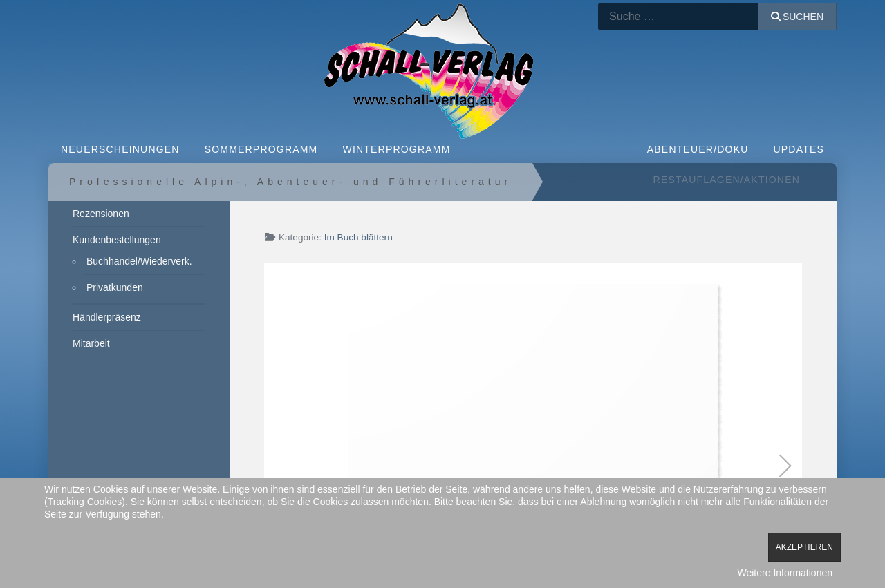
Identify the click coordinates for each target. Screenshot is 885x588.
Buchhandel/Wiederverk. (139, 261)
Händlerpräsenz (107, 317)
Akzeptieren (804, 547)
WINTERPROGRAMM (396, 149)
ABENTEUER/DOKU (698, 149)
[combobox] (678, 17)
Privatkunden (115, 287)
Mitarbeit (91, 343)
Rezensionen (101, 214)
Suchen (797, 17)
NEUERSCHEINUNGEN (120, 149)
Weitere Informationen (785, 573)
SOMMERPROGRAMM (261, 149)
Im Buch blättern (358, 237)
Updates (799, 149)
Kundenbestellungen (117, 240)
